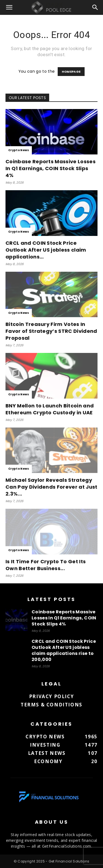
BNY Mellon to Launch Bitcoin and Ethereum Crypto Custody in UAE (50, 409)
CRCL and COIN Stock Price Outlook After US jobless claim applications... (46, 250)
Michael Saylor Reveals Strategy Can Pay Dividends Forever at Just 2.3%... (51, 487)
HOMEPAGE (71, 72)
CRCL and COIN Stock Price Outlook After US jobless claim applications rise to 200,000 (64, 650)
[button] (9, 7)
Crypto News (19, 150)
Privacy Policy (51, 696)
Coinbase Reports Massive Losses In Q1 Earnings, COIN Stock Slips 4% (51, 168)
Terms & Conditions (51, 705)
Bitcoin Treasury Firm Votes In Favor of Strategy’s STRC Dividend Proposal (51, 331)
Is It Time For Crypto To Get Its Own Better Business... (46, 565)
